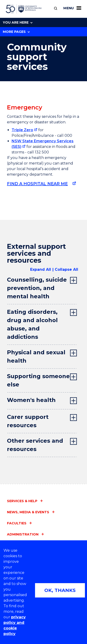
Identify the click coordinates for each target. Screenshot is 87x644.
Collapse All (66, 269)
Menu (72, 8)
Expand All (41, 269)
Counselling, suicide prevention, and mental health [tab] (37, 288)
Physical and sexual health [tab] (36, 356)
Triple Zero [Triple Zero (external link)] (22, 130)
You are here (18, 22)
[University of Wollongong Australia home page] (24, 9)
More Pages (16, 32)
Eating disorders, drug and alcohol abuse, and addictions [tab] (32, 324)
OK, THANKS (60, 590)
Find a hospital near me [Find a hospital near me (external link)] (37, 184)
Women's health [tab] (31, 400)
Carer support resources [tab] (28, 421)
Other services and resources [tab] (35, 445)
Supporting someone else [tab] (38, 380)
